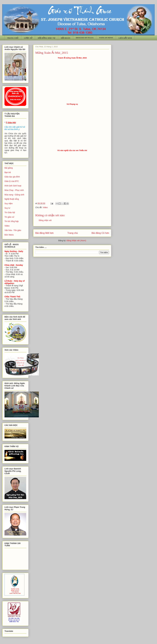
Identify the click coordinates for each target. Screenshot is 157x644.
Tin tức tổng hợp (12, 221)
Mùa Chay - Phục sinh (14, 190)
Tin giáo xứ (9, 217)
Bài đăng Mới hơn (45, 233)
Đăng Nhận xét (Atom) (76, 241)
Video (45, 207)
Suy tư (7, 208)
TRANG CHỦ (13, 38)
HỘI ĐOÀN (66, 38)
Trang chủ (73, 233)
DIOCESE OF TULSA (85, 38)
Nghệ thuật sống (12, 199)
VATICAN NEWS (106, 38)
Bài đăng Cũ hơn (100, 233)
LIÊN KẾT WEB (125, 38)
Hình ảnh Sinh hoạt (13, 186)
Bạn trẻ (8, 172)
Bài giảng (9, 168)
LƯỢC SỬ (28, 38)
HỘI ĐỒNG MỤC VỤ (47, 38)
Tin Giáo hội (10, 212)
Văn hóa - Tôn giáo (13, 230)
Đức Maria (9, 235)
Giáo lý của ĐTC (12, 181)
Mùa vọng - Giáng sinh (14, 195)
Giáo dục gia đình (12, 177)
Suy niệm (9, 203)
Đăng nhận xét (45, 220)
